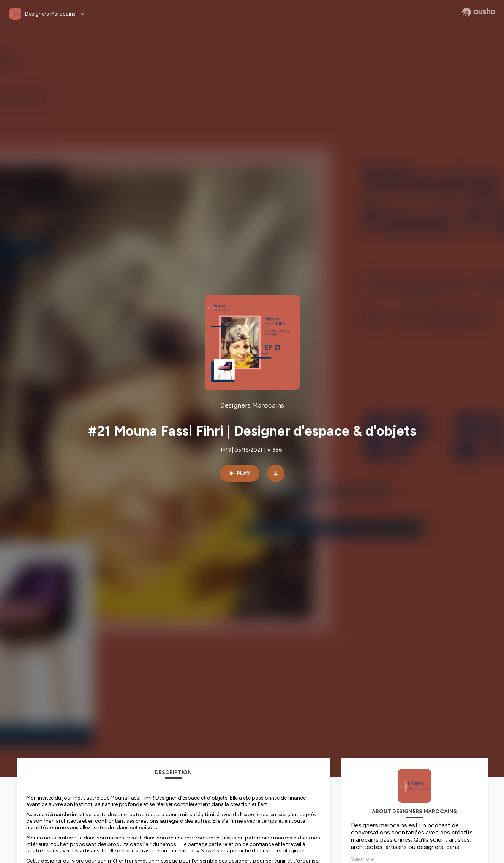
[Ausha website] (479, 12)
